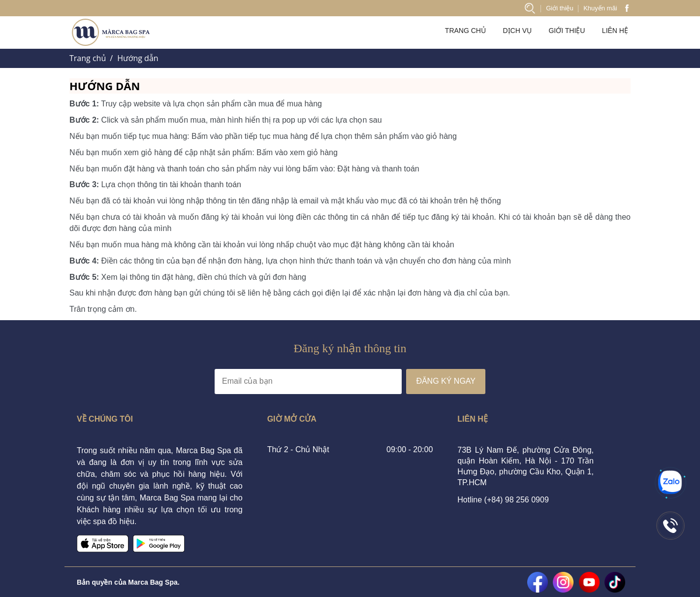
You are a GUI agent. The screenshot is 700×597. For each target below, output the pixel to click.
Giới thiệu (559, 8)
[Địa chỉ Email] (308, 381)
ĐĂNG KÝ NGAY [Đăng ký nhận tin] (446, 381)
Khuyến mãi (600, 8)
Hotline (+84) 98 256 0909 (503, 500)
